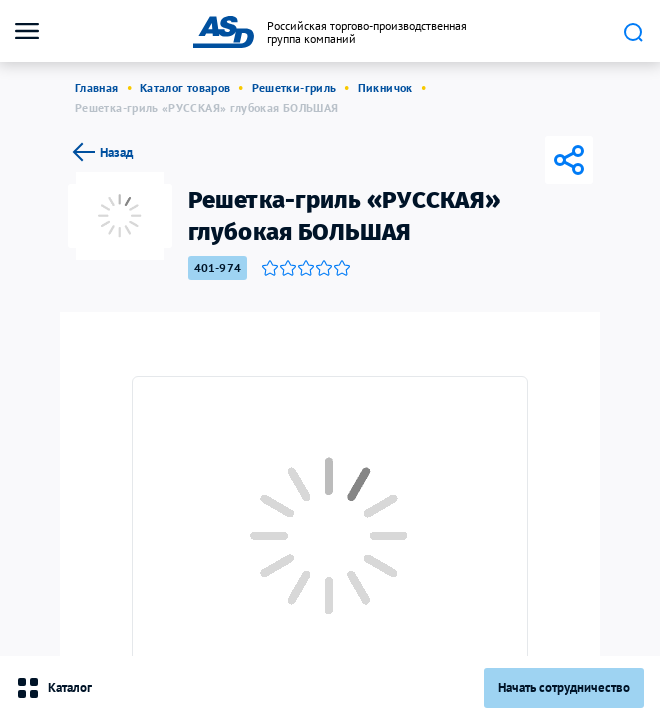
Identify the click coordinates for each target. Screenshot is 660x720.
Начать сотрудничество (564, 687)
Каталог (54, 688)
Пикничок (385, 87)
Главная (97, 87)
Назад (100, 152)
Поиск (633, 32)
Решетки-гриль (294, 87)
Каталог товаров (185, 87)
